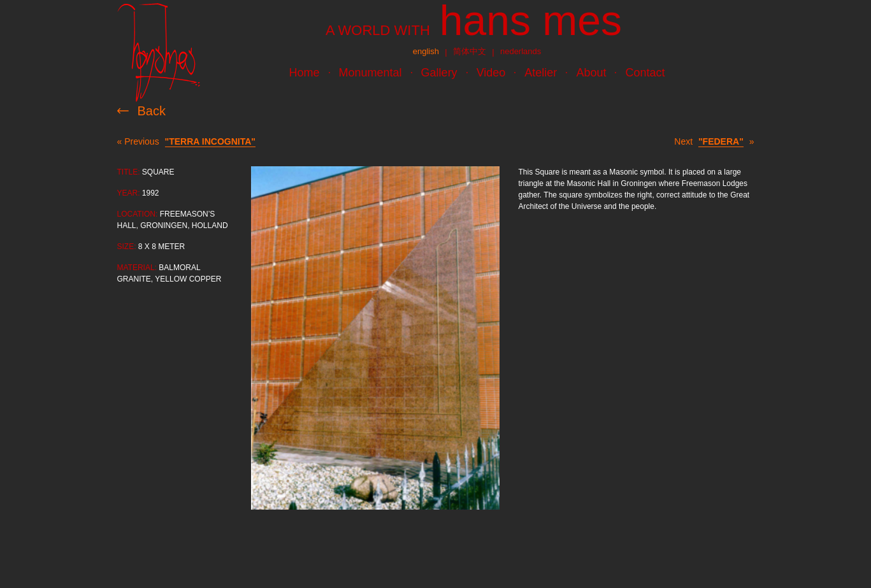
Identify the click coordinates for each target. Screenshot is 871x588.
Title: (129, 172)
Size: (127, 247)
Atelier (541, 73)
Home (305, 73)
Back (152, 111)
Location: (138, 214)
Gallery (439, 73)
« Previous (186, 142)
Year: (129, 193)
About (591, 73)
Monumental (371, 73)
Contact (645, 73)
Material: (137, 268)
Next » (714, 142)
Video (491, 73)
